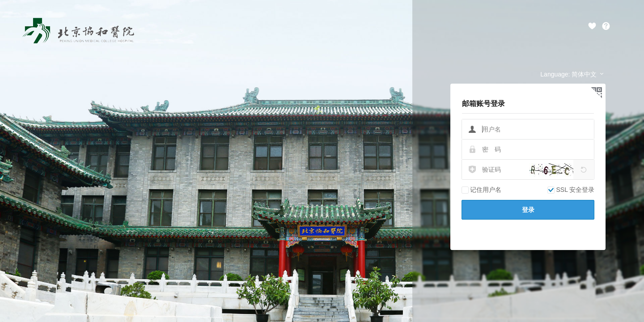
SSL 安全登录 (571, 190)
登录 (528, 210)
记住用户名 (481, 190)
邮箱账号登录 (483, 104)
